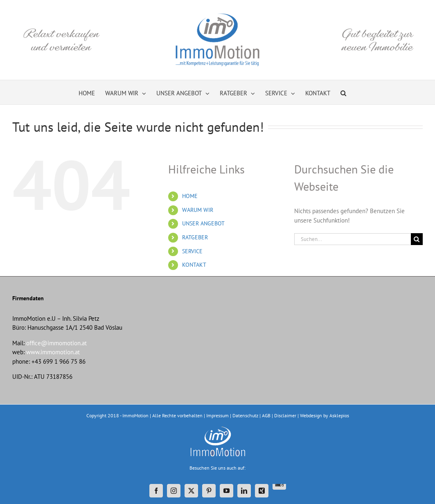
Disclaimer (285, 415)
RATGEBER (195, 237)
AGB (266, 415)
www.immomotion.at (53, 352)
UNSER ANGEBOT (203, 223)
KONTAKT (194, 265)
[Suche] (417, 239)
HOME (190, 196)
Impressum (217, 415)
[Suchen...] (353, 239)
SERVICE (192, 251)
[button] (343, 92)
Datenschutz (245, 415)
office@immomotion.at (56, 343)
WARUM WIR (198, 210)
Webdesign (311, 415)
